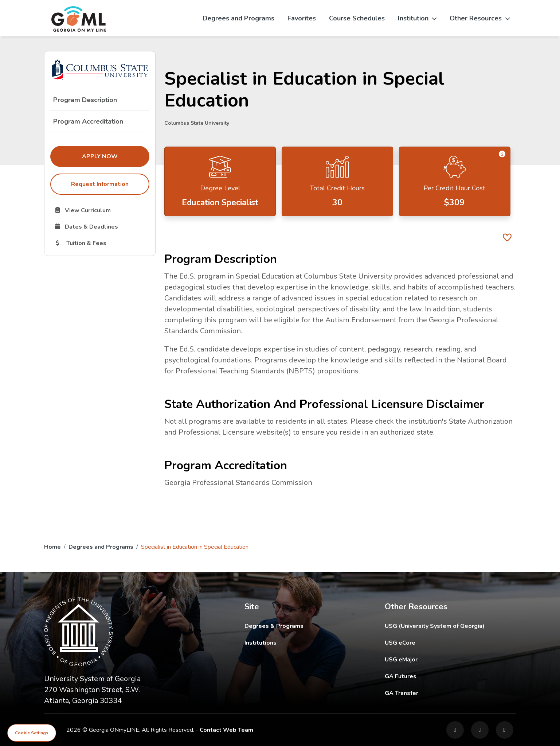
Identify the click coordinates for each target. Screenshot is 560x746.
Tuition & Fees (101, 243)
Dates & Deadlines (101, 226)
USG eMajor (444, 659)
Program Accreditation (88, 121)
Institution (417, 18)
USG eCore (442, 643)
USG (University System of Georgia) (440, 626)
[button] (502, 154)
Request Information (100, 184)
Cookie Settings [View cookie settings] (32, 733)
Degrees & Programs (274, 626)
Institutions (261, 643)
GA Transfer (451, 693)
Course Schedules (357, 18)
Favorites (302, 18)
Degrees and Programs (238, 18)
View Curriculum (101, 210)
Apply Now (115, 156)
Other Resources (480, 18)
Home (52, 547)
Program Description (85, 100)
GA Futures (450, 676)
